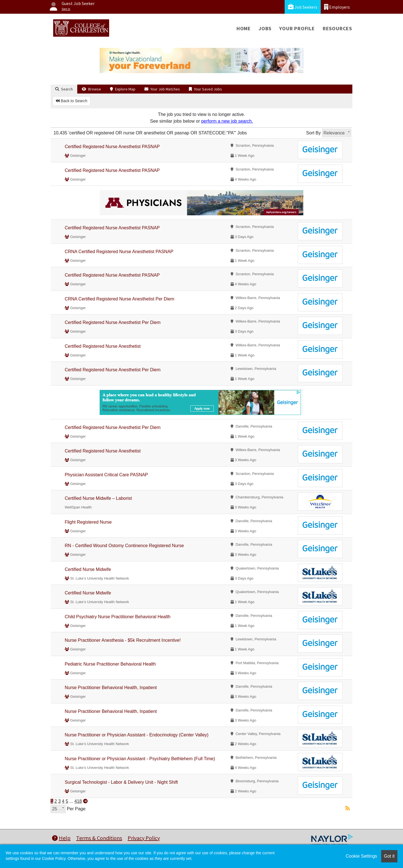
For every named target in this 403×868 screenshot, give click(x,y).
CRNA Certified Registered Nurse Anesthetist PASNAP (119, 252)
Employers (337, 7)
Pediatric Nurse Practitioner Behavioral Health (110, 664)
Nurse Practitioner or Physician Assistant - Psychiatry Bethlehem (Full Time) (140, 759)
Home (244, 28)
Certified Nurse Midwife (88, 569)
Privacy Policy (144, 838)
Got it (389, 856)
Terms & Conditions (99, 838)
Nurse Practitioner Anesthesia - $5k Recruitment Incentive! (123, 640)
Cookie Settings (361, 856)
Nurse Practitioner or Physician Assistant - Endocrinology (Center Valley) (137, 735)
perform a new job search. (227, 121)
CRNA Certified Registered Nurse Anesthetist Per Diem (119, 299)
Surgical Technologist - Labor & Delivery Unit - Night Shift (121, 782)
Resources (337, 28)
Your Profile (297, 28)
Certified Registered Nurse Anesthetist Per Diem (113, 322)
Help (61, 838)
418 (78, 801)
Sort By (313, 133)
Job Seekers (303, 7)
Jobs (265, 28)
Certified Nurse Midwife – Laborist (98, 498)
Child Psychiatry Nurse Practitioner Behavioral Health (118, 617)
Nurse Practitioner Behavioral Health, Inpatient (111, 688)
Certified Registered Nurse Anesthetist (103, 346)
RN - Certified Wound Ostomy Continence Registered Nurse (124, 546)
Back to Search (72, 101)
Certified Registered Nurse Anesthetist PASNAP (112, 147)
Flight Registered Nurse (88, 522)
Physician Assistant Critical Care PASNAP (106, 475)
